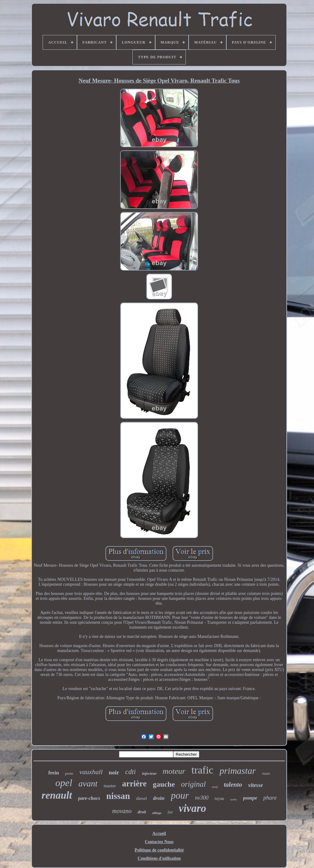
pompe (250, 798)
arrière (134, 784)
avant (88, 783)
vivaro (192, 808)
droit (142, 812)
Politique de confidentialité (159, 850)
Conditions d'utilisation (159, 858)
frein (54, 773)
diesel (142, 798)
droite (159, 798)
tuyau (219, 799)
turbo (234, 799)
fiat (170, 812)
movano (122, 811)
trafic (202, 770)
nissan (118, 796)
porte (69, 773)
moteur (174, 771)
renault (57, 795)
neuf (215, 787)
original (193, 784)
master (110, 786)
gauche (164, 784)
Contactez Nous (159, 842)
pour (180, 795)
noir (114, 772)
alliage (157, 813)
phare (270, 798)
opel (64, 783)
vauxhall (91, 772)
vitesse (255, 785)
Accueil (159, 833)
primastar (238, 771)
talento (233, 785)
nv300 (202, 798)
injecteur (149, 773)
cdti (130, 772)
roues (266, 773)
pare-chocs (89, 798)
